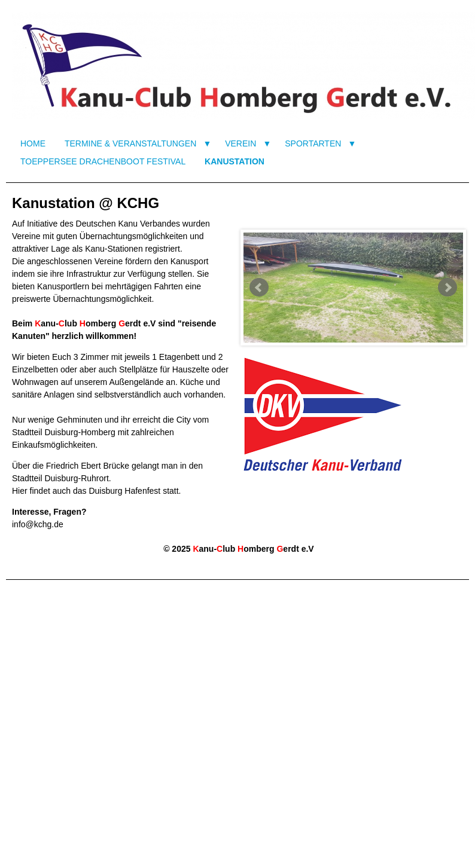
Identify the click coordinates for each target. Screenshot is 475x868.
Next (447, 288)
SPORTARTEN (313, 143)
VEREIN (240, 143)
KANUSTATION (235, 161)
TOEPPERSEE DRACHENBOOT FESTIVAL (103, 161)
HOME (33, 143)
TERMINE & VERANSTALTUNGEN (130, 143)
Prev (259, 288)
